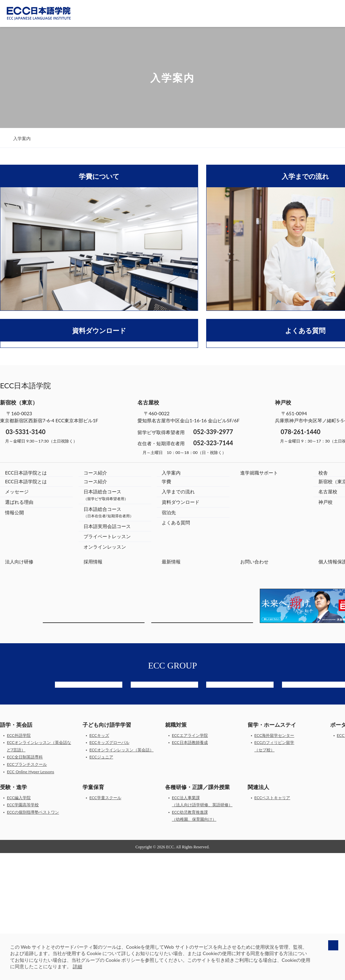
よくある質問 (176, 640)
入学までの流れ (178, 609)
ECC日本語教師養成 (190, 870)
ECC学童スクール (105, 925)
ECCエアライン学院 (190, 863)
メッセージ (17, 609)
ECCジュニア (101, 884)
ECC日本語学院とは (26, 590)
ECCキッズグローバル (109, 870)
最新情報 (171, 679)
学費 (166, 599)
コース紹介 (95, 590)
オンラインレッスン (105, 664)
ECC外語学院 (19, 863)
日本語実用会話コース (107, 643)
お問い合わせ (254, 679)
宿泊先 (169, 629)
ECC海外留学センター (274, 863)
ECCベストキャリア (272, 925)
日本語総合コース (106, 612)
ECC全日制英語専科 (25, 884)
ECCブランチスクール (27, 892)
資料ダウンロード (181, 619)
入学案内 (171, 590)
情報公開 (14, 629)
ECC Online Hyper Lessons (30, 899)
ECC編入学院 (19, 925)
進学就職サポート (259, 590)
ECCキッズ (99, 863)
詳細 (77, 966)
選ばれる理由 (19, 619)
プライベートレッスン (107, 654)
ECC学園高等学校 (23, 932)
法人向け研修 (19, 679)
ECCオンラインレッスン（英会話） (121, 877)
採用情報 (93, 679)
